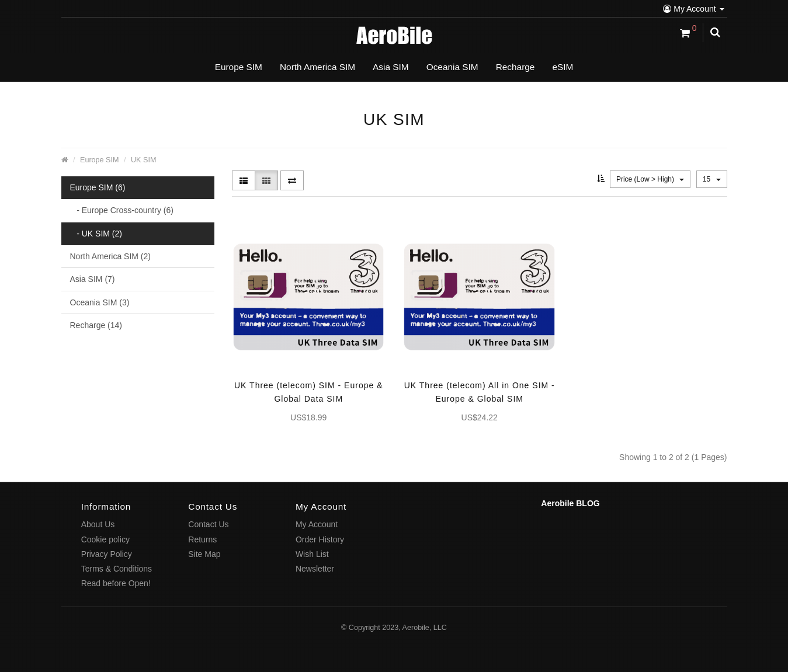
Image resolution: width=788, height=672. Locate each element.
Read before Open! (116, 583)
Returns (202, 539)
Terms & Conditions (117, 569)
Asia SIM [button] (391, 67)
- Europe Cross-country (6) (122, 210)
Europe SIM (100, 160)
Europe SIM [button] (239, 67)
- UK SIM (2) (96, 234)
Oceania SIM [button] (452, 67)
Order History (320, 539)
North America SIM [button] (317, 67)
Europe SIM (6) (98, 187)
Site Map (204, 554)
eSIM (563, 67)
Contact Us (208, 524)
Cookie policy (105, 539)
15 (712, 179)
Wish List (312, 554)
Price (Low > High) (650, 179)
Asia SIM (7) (93, 279)
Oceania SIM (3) (100, 302)
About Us (98, 524)
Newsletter (315, 569)
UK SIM (143, 160)
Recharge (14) (96, 325)
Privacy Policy (107, 554)
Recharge (516, 67)
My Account (693, 9)
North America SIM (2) (110, 256)
